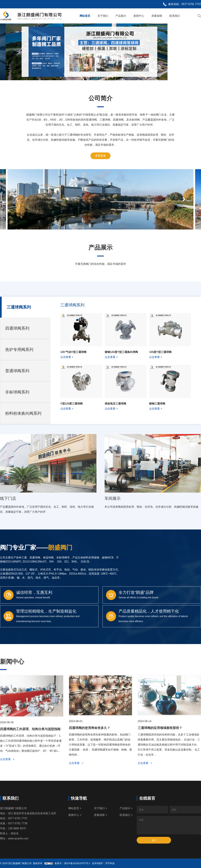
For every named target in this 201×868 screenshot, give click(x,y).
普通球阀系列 (17, 371)
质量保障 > (100, 815)
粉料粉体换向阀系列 (23, 413)
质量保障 (157, 16)
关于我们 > (100, 808)
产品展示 (121, 16)
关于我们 (103, 16)
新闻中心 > (75, 815)
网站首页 (85, 16)
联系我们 (175, 16)
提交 (154, 840)
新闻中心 (139, 16)
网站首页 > (75, 808)
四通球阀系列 (17, 328)
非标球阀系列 (17, 392)
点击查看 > (7, 759)
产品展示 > (126, 808)
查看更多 (100, 156)
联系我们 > (126, 815)
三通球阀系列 (19, 307)
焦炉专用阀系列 (19, 349)
